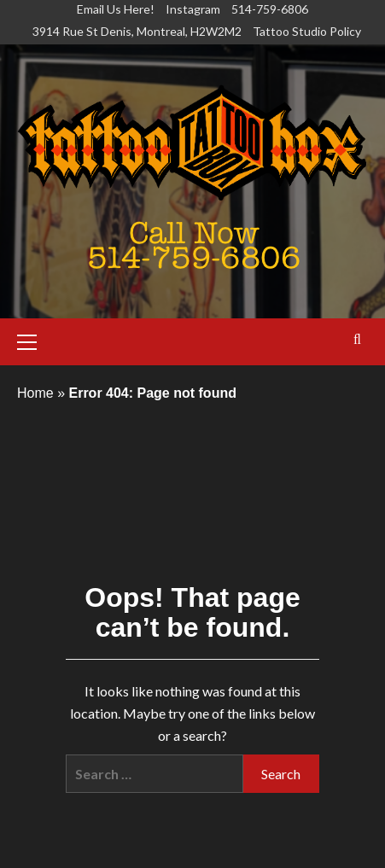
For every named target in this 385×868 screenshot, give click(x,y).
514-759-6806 (270, 9)
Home (35, 393)
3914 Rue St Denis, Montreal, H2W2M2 (137, 31)
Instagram (193, 9)
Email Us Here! (116, 9)
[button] (34, 340)
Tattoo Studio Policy (307, 31)
